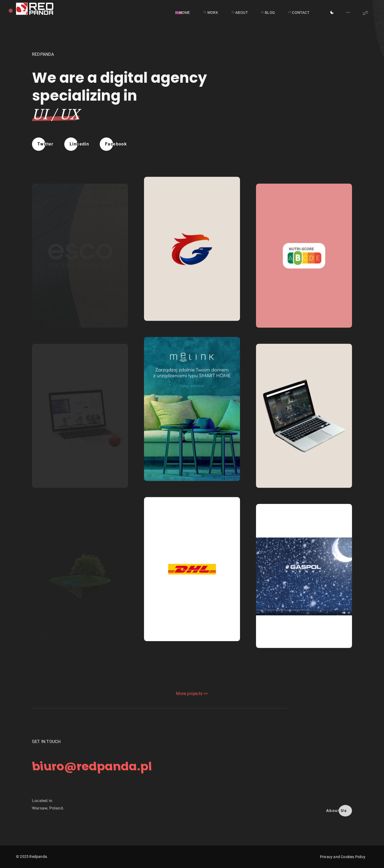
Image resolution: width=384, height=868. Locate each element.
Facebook (116, 144)
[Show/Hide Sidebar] (348, 13)
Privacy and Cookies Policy (343, 857)
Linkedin (79, 144)
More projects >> (192, 694)
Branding (156, 293)
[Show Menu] (365, 13)
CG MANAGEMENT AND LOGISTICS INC (190, 304)
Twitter (45, 144)
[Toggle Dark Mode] (332, 13)
